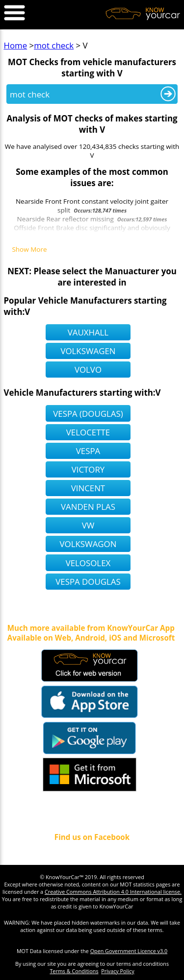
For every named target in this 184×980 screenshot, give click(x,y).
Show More (29, 250)
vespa (88, 451)
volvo (88, 370)
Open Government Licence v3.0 (129, 951)
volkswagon (88, 544)
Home (16, 45)
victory (88, 469)
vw (88, 525)
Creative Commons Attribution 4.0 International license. (113, 892)
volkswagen (88, 351)
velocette (88, 432)
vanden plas (88, 507)
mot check (54, 45)
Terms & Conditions (74, 971)
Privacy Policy (118, 971)
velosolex (88, 563)
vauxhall (88, 332)
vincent (88, 488)
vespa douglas (88, 582)
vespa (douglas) (88, 414)
